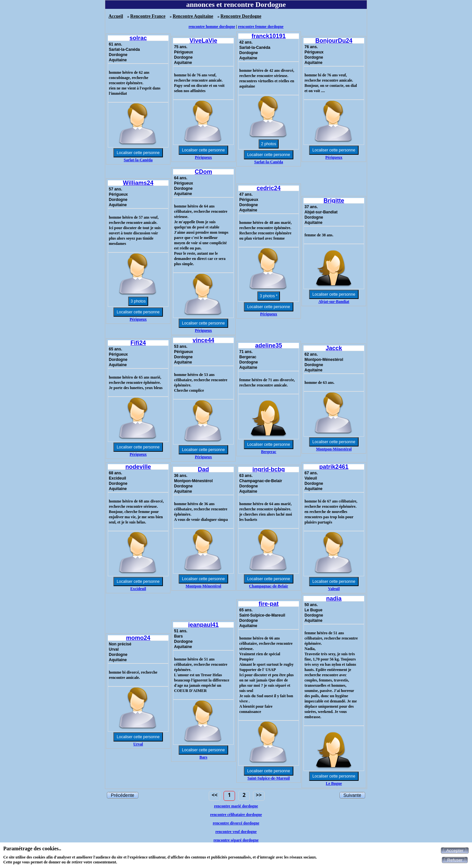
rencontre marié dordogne (236, 806)
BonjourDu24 (334, 41)
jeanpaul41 (203, 625)
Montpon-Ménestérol (334, 449)
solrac (138, 38)
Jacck (334, 348)
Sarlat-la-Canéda (138, 160)
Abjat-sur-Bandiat (334, 302)
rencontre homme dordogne (212, 27)
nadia (334, 599)
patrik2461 (334, 467)
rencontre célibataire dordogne (236, 815)
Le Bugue (334, 783)
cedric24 (269, 188)
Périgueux (204, 157)
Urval (138, 744)
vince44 (203, 340)
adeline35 (268, 345)
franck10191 (268, 36)
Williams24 (138, 183)
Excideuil (138, 589)
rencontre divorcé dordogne (236, 823)
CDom (203, 172)
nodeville (138, 467)
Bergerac (269, 452)
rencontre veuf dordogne (236, 832)
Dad (203, 469)
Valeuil (334, 589)
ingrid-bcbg (269, 469)
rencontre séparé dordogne (236, 840)
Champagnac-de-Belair (269, 586)
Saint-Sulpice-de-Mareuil (269, 778)
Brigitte (334, 201)
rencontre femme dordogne (261, 27)
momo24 (138, 638)
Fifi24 (138, 343)
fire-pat (269, 604)
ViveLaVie (203, 41)
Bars (204, 757)
